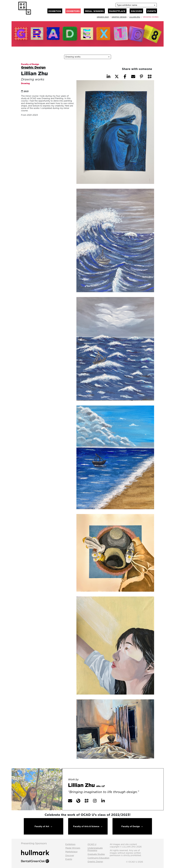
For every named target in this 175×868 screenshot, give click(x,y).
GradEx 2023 (103, 17)
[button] (150, 77)
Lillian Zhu (135, 17)
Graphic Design (119, 17)
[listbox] (136, 5)
